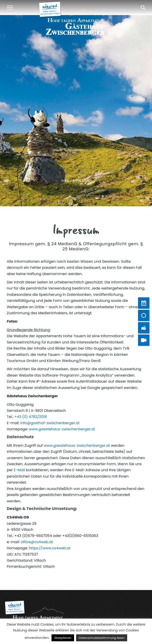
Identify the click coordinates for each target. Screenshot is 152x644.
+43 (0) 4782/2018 (31, 417)
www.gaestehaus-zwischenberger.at (62, 429)
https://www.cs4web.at (50, 548)
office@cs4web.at (37, 542)
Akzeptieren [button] (63, 638)
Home (65, 181)
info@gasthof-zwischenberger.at (50, 423)
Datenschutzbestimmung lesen (102, 638)
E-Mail (19, 470)
